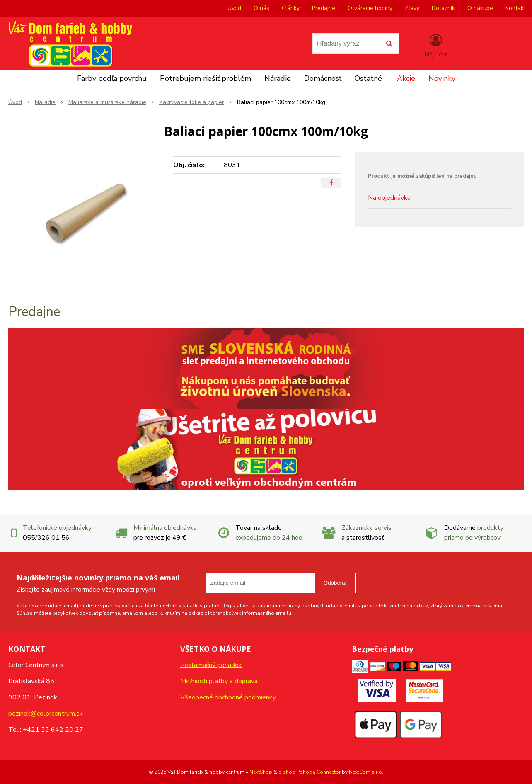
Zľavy (412, 8)
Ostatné (368, 78)
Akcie (406, 78)
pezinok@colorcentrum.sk (46, 714)
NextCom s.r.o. (366, 772)
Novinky (442, 78)
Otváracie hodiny (370, 8)
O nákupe (480, 8)
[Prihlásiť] (436, 45)
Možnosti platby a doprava (219, 681)
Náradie (278, 78)
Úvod (234, 8)
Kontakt (516, 8)
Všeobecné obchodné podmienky (228, 697)
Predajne (324, 8)
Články (291, 8)
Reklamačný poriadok (211, 665)
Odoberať (335, 583)
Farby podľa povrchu (112, 78)
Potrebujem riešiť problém (206, 78)
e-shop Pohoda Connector (310, 772)
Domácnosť (323, 78)
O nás (261, 8)
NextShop (261, 772)
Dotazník (443, 8)
